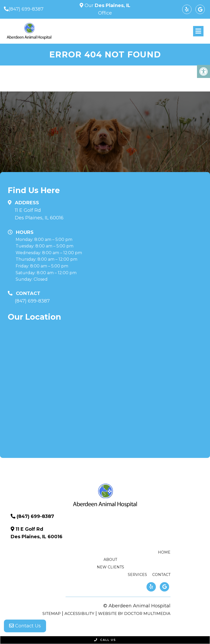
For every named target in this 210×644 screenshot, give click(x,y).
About (110, 560)
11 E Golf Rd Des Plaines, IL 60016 (39, 214)
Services (137, 575)
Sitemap (52, 613)
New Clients (110, 567)
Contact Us (25, 626)
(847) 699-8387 (26, 9)
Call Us (105, 640)
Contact (161, 575)
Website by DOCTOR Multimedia (134, 613)
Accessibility (79, 613)
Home (164, 552)
